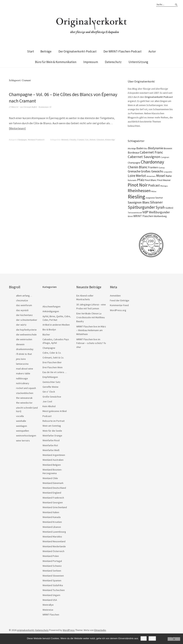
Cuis (87, 140)
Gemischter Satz (51, 382)
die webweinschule (26, 334)
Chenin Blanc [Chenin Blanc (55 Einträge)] (138, 167)
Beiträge (46, 51)
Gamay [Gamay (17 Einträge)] (162, 168)
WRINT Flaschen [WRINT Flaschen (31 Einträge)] (143, 216)
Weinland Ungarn (51, 595)
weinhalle (21, 421)
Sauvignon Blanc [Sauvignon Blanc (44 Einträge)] (139, 202)
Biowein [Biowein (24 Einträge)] (168, 148)
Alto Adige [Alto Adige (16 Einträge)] (132, 149)
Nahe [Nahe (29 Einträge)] (169, 176)
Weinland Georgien (53, 502)
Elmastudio (100, 630)
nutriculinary (23, 383)
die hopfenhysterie (26, 330)
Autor (152, 51)
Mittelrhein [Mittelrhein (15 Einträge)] (151, 176)
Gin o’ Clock (49, 392)
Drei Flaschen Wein (53, 367)
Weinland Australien (53, 460)
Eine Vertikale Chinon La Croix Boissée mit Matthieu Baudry (91, 317)
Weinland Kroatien (52, 522)
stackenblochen (25, 393)
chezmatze (22, 300)
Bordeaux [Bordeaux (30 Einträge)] (133, 153)
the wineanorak (24, 398)
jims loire (21, 359)
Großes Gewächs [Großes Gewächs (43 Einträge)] (152, 171)
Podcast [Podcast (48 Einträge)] (154, 185)
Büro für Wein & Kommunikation (56, 62)
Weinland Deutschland (54, 488)
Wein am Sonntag (52, 426)
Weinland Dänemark (53, 483)
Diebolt (92, 140)
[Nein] (174, 639)
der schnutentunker (27, 320)
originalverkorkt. (26, 630)
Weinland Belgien (52, 465)
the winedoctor (24, 403)
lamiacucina (22, 364)
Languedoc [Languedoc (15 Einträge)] (168, 172)
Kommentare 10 (45, 107)
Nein (152, 638)
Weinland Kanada (52, 517)
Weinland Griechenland (55, 507)
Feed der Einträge (120, 300)
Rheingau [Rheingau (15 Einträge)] (164, 186)
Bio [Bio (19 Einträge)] (146, 148)
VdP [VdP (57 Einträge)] (145, 212)
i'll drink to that (24, 354)
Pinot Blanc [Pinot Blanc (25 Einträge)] (151, 180)
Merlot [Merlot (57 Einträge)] (141, 176)
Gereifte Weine (50, 387)
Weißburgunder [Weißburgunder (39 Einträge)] (159, 212)
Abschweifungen (51, 306)
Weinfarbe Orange (52, 436)
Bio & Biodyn (49, 329)
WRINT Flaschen (51, 615)
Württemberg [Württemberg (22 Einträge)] (160, 216)
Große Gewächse (52, 397)
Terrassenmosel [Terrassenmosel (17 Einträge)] (135, 213)
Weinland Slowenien (53, 576)
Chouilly (73, 140)
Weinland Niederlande (54, 546)
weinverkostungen (26, 436)
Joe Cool (47, 401)
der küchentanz (24, 315)
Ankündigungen (51, 311)
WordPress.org (118, 310)
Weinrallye (48, 605)
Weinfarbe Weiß (51, 450)
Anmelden (115, 296)
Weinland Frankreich (36, 140)
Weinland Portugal (52, 561)
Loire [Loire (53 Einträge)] (132, 176)
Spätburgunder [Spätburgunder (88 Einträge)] (141, 207)
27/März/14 (13, 107)
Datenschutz (113, 62)
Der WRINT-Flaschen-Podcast (123, 51)
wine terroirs (23, 441)
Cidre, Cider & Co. (52, 353)
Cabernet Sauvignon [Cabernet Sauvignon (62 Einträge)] (144, 157)
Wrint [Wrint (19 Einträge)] (130, 216)
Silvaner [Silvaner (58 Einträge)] (156, 202)
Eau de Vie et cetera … (55, 372)
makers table (23, 373)
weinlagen (22, 426)
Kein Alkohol (49, 406)
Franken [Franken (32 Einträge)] (153, 167)
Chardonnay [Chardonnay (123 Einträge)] (152, 162)
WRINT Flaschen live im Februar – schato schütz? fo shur (91, 343)
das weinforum (24, 305)
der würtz (21, 325)
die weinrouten (24, 339)
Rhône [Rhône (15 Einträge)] (154, 191)
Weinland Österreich (53, 551)
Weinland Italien (51, 512)
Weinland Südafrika (53, 585)
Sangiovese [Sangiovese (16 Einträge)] (150, 198)
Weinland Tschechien (54, 590)
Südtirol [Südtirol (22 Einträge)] (169, 208)
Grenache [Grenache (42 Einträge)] (134, 171)
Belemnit (65, 140)
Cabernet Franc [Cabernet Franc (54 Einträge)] (151, 152)
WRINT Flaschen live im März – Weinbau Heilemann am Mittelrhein (91, 330)
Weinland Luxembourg (54, 532)
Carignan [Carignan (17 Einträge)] (165, 157)
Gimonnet (100, 140)
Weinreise (48, 610)
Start (31, 51)
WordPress (69, 630)
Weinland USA (50, 600)
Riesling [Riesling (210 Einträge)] (136, 197)
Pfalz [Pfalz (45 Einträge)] (141, 180)
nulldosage (22, 378)
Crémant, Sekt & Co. (53, 358)
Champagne (22, 140)
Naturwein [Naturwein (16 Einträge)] (132, 180)
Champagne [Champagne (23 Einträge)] (134, 163)
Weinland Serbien (52, 571)
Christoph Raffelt (30, 107)
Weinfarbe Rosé (51, 440)
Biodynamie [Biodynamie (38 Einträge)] (156, 148)
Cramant (81, 140)
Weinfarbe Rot (50, 445)
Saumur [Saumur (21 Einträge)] (159, 198)
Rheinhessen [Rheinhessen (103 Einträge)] (139, 191)
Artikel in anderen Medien (56, 325)
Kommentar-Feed (119, 305)
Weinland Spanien (52, 580)
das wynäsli (22, 310)
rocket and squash (26, 388)
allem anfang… (24, 296)
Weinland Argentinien (54, 455)
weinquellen (23, 431)
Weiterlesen (17, 128)
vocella (20, 416)
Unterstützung (138, 62)
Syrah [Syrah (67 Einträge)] (160, 207)
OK (144, 638)
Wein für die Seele (52, 431)
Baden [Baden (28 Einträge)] (140, 148)
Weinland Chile (50, 478)
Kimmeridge (110, 140)
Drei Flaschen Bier (52, 362)
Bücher (46, 334)
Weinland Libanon (52, 527)
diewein (20, 344)
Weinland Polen (51, 556)
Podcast (47, 416)
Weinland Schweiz (52, 566)
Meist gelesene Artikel (55, 411)
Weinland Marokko (52, 537)
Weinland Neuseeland (54, 541)
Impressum (91, 62)
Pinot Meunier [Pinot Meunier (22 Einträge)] (164, 180)
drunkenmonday (25, 349)
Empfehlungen (50, 377)
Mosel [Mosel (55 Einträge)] (161, 176)
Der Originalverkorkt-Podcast (77, 51)
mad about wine (25, 369)
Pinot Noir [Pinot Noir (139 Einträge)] (138, 185)
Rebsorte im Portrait (54, 421)
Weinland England (52, 493)
